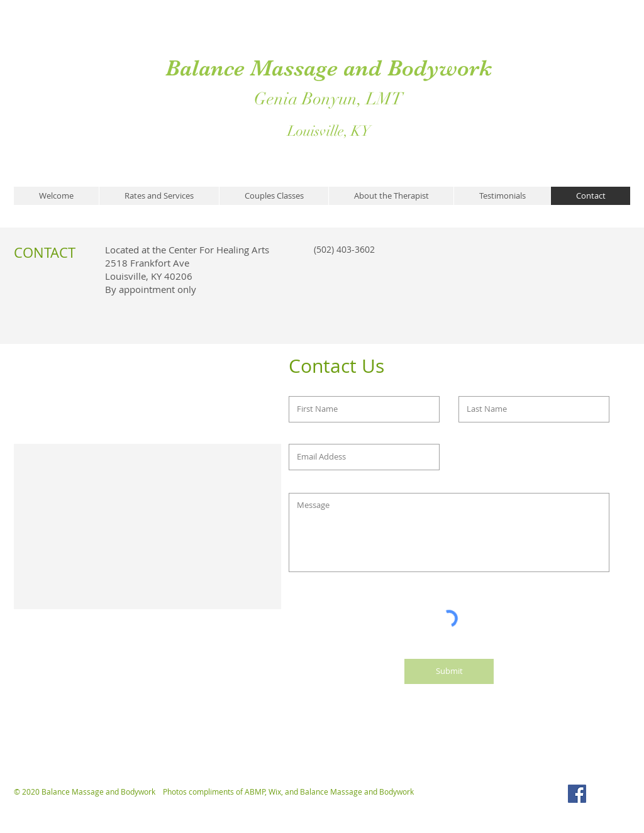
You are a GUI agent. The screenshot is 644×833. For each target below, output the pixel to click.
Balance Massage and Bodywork (329, 68)
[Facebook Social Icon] (577, 794)
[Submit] (449, 671)
